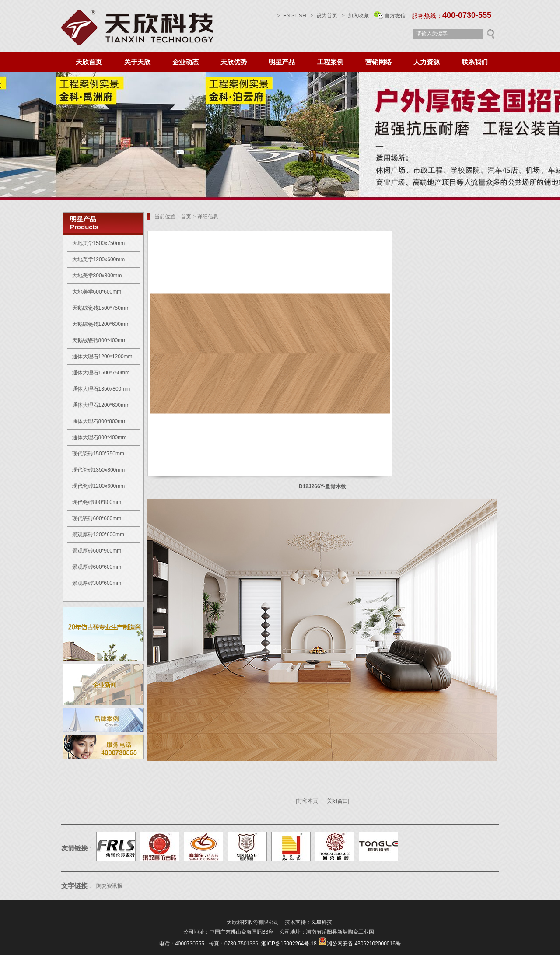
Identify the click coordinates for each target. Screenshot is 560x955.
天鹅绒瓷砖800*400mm (100, 340)
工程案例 (330, 62)
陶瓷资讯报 (110, 886)
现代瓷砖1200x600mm (99, 486)
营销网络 (378, 62)
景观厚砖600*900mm (97, 551)
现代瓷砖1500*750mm (98, 454)
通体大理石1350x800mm (101, 389)
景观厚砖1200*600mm (98, 535)
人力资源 (427, 62)
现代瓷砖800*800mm (97, 502)
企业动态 (185, 62)
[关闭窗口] (338, 801)
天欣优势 (234, 62)
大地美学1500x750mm (99, 243)
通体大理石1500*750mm (101, 373)
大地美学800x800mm (97, 276)
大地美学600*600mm (97, 292)
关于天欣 (137, 62)
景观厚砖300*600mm (97, 583)
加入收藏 (358, 16)
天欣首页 (89, 62)
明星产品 (282, 62)
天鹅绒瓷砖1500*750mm (101, 308)
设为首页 (324, 16)
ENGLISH (292, 16)
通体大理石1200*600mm (101, 405)
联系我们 (475, 62)
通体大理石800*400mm (100, 437)
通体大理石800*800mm (100, 421)
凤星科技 (322, 922)
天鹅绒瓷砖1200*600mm (101, 324)
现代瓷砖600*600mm (97, 518)
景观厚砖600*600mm (97, 567)
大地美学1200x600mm (99, 259)
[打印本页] (308, 801)
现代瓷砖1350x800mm (99, 470)
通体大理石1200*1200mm (102, 357)
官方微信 (395, 16)
